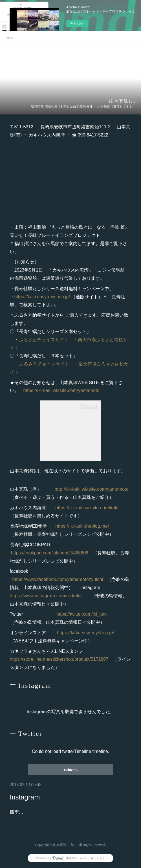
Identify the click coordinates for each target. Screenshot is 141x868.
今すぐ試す (77, 24)
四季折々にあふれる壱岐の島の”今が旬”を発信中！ (61, 812)
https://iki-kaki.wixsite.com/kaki (87, 508)
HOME (11, 38)
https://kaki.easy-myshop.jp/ (43, 297)
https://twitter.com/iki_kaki (82, 614)
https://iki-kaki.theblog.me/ (82, 526)
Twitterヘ (70, 770)
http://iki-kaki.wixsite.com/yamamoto (92, 489)
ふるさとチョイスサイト (44, 340)
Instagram (25, 797)
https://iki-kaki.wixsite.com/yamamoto (62, 390)
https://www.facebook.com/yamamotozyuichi (58, 579)
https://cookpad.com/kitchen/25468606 (50, 553)
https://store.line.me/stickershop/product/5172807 (59, 659)
